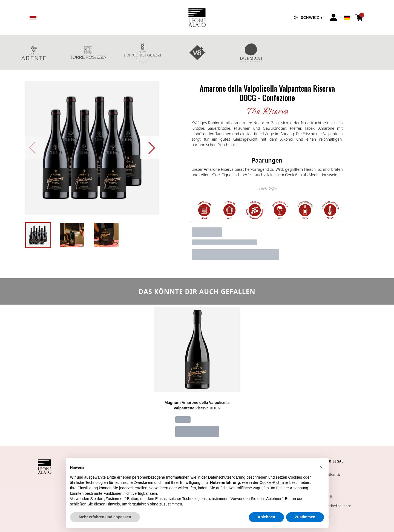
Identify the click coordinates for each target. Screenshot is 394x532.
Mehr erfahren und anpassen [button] (105, 517)
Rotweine (360, 53)
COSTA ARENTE (34, 53)
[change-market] (307, 18)
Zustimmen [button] (305, 517)
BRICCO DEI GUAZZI (143, 53)
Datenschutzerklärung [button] (227, 478)
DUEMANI (251, 53)
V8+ (197, 53)
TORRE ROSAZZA (88, 53)
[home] (197, 18)
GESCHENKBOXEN (306, 53)
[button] (321, 468)
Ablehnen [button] (266, 517)
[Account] (333, 18)
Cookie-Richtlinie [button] (274, 483)
